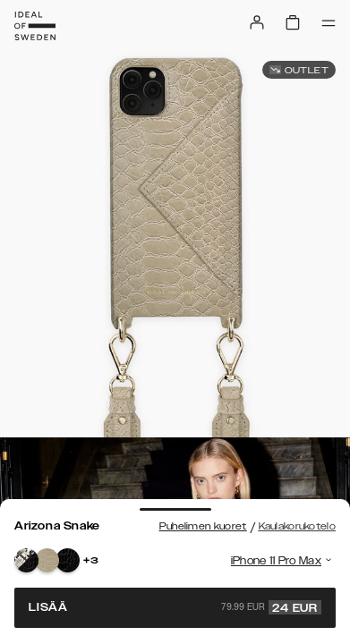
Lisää (175, 607)
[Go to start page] (35, 26)
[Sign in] (257, 22)
